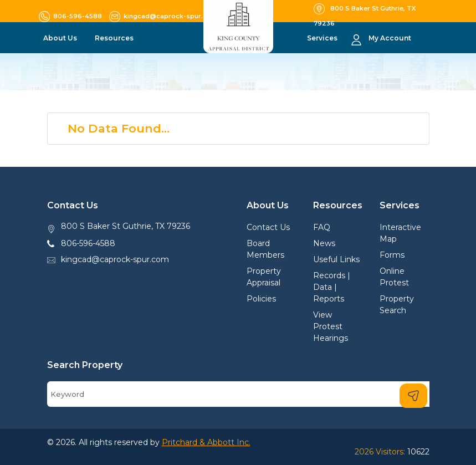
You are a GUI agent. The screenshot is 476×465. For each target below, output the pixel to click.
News (324, 243)
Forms (392, 255)
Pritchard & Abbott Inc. (206, 442)
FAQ (322, 227)
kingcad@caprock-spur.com (115, 259)
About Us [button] (61, 38)
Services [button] (323, 38)
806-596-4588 (88, 243)
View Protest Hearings (331, 326)
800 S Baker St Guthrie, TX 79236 (126, 226)
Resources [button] (115, 38)
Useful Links (336, 259)
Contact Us (268, 227)
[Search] (238, 394)
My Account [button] (390, 38)
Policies (261, 299)
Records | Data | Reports (332, 287)
